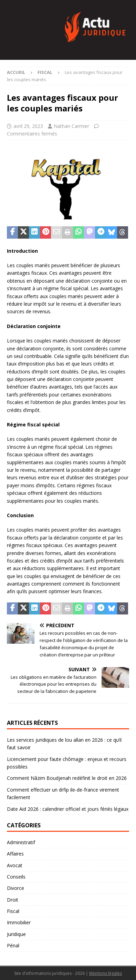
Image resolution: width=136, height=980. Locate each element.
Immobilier (19, 922)
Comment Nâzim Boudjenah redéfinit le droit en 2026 (67, 778)
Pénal (13, 945)
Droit (13, 900)
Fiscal (13, 911)
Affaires (15, 854)
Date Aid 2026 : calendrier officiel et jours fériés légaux (68, 809)
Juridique (16, 934)
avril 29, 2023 (28, 126)
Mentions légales (106, 973)
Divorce (15, 888)
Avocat (15, 865)
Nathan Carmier (71, 126)
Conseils (16, 877)
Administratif (21, 842)
